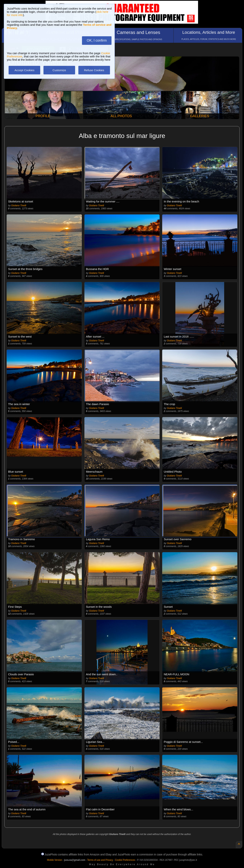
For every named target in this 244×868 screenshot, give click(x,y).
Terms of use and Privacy (100, 860)
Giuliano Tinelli (19, 206)
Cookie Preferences (125, 860)
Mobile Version (55, 860)
